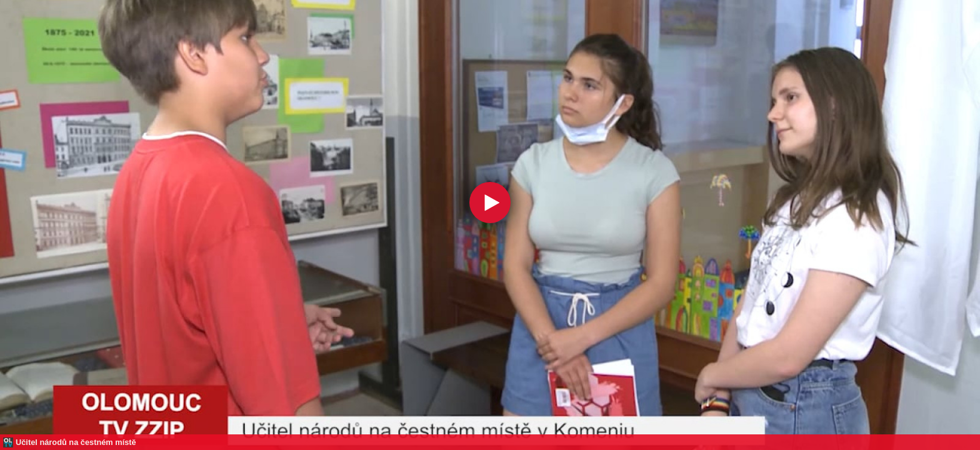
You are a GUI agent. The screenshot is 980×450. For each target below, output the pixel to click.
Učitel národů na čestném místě (76, 442)
